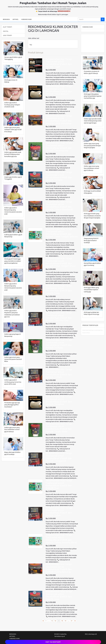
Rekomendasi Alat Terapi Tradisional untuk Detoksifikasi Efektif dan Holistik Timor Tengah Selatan (62, 233)
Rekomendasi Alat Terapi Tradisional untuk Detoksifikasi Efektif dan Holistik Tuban (59, 511)
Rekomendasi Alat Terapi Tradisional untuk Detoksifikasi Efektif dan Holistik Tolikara (59, 344)
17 (59, 621)
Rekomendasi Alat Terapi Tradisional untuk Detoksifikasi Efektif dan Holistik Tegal (59, 63)
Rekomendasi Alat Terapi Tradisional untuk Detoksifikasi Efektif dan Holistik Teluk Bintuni (59, 90)
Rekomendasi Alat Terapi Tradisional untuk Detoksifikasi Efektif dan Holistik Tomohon (59, 400)
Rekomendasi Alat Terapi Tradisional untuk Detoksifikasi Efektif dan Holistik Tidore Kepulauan (59, 206)
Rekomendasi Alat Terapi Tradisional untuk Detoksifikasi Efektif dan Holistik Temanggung (59, 147)
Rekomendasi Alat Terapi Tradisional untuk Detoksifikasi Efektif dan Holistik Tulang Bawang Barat (61, 539)
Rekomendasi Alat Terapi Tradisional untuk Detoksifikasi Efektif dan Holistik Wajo (59, 595)
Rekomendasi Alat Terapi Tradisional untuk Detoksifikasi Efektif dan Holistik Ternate (59, 176)
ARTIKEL (16, 19)
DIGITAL (6, 31)
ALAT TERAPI (7, 27)
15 (52, 621)
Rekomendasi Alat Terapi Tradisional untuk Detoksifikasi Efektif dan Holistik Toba (59, 289)
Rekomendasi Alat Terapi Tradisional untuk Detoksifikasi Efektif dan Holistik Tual (59, 484)
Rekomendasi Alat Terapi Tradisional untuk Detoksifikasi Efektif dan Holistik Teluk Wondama (59, 120)
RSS (86, 634)
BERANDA (6, 19)
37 (72, 621)
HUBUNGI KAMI (26, 19)
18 (62, 621)
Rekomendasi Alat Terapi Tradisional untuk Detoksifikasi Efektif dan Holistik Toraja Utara (59, 428)
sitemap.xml (93, 634)
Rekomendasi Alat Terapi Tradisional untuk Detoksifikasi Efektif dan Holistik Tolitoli (59, 373)
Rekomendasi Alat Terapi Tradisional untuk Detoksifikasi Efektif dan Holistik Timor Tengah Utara (60, 262)
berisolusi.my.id (60, 636)
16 (55, 621)
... (49, 621)
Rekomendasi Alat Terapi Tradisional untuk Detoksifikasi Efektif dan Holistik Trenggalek (59, 457)
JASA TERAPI (7, 35)
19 (65, 621)
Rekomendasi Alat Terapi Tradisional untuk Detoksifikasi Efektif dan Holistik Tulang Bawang (59, 568)
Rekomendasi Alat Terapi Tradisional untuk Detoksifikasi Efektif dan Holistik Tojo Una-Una (59, 317)
